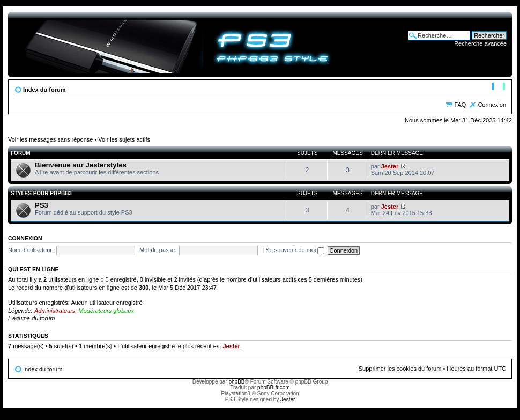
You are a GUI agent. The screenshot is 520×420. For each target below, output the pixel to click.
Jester (390, 166)
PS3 (42, 205)
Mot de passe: (158, 250)
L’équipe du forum (31, 318)
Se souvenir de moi (295, 250)
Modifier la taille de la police (498, 87)
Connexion (492, 105)
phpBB (236, 382)
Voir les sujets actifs (124, 139)
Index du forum (44, 90)
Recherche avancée (480, 43)
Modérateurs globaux (106, 311)
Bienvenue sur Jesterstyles (81, 165)
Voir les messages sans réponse (50, 139)
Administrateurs (55, 311)
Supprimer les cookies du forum (400, 369)
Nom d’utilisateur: (31, 250)
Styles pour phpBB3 (41, 193)
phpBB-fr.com (274, 388)
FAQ (460, 105)
